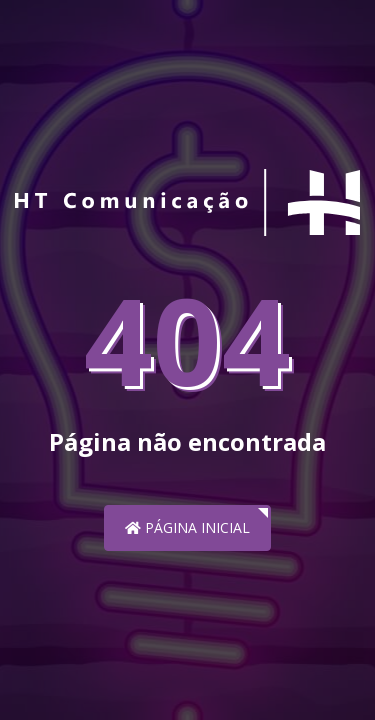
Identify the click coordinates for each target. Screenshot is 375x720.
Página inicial (187, 527)
